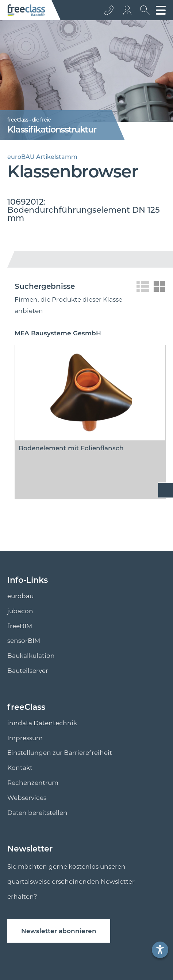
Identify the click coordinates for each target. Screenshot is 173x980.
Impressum (25, 738)
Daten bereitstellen (37, 813)
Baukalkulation (31, 656)
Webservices (27, 798)
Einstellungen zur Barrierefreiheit (60, 753)
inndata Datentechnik (42, 723)
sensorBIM (24, 641)
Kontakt (20, 768)
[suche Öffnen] (143, 13)
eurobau (20, 596)
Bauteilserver (28, 671)
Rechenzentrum (33, 783)
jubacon (20, 611)
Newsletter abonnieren (59, 931)
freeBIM (20, 626)
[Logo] (26, 10)
